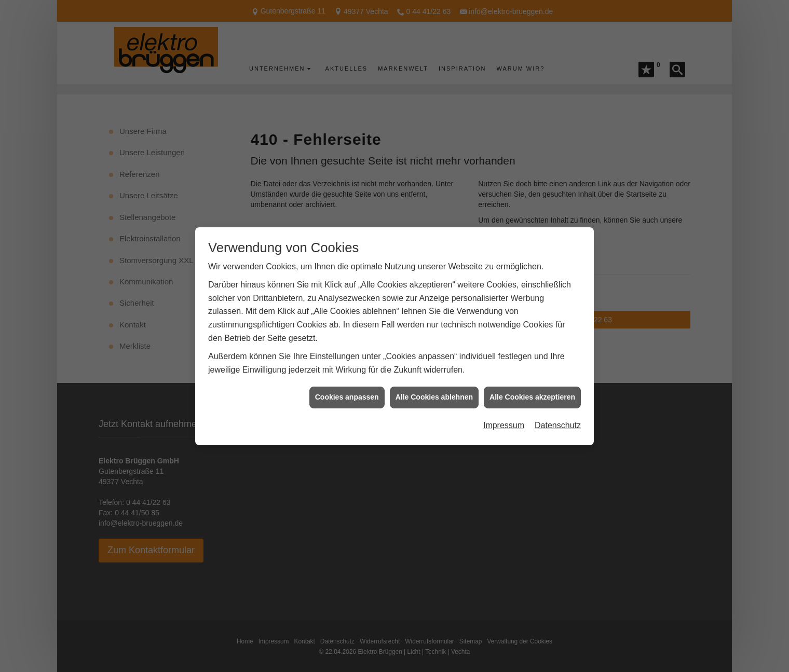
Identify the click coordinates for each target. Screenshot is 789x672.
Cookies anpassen (347, 391)
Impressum (504, 420)
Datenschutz (558, 420)
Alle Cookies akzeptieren (532, 391)
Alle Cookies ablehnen (434, 391)
